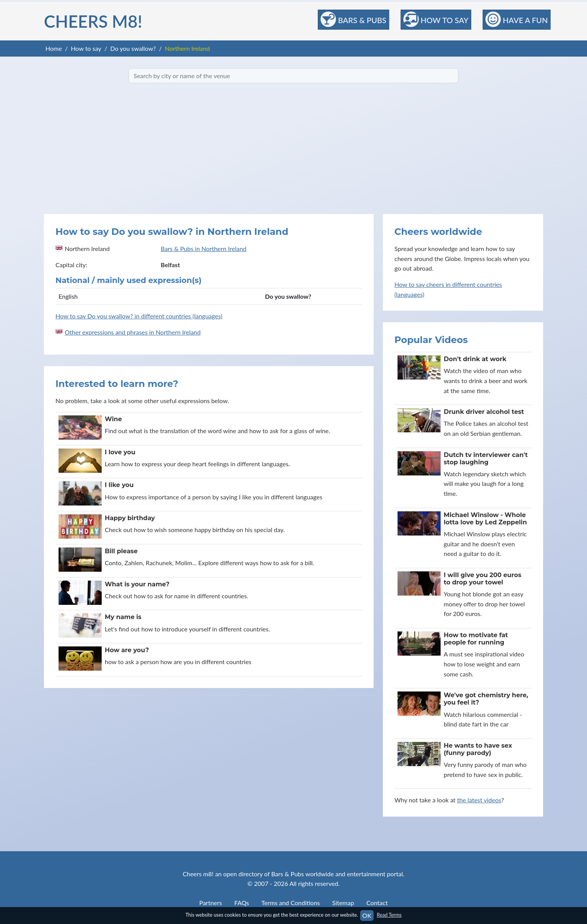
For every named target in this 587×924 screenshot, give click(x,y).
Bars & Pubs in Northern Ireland (204, 249)
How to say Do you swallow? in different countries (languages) (139, 316)
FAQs (242, 903)
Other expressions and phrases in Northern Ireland (133, 332)
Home (54, 48)
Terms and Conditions (291, 903)
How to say (86, 48)
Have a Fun (517, 19)
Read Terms (389, 915)
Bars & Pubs (354, 19)
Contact (377, 903)
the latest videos (479, 800)
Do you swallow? (133, 48)
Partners (210, 903)
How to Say (436, 19)
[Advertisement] (293, 149)
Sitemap (343, 903)
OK (367, 915)
